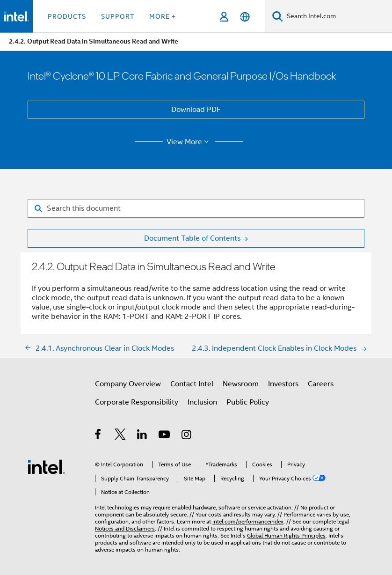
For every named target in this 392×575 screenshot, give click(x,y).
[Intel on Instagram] (187, 436)
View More (189, 142)
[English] (245, 17)
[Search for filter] (196, 208)
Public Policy (248, 402)
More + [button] (163, 16)
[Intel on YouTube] (165, 436)
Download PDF (196, 110)
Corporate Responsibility (137, 402)
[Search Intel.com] (338, 16)
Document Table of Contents (192, 238)
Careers (321, 384)
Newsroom (241, 384)
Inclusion (202, 402)
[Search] (278, 16)
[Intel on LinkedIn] (142, 436)
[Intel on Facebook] (98, 436)
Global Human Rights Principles (286, 535)
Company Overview (128, 384)
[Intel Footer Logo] (46, 466)
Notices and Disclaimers (125, 528)
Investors (283, 384)
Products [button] (67, 16)
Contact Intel (192, 384)
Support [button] (118, 16)
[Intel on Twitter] (120, 436)
